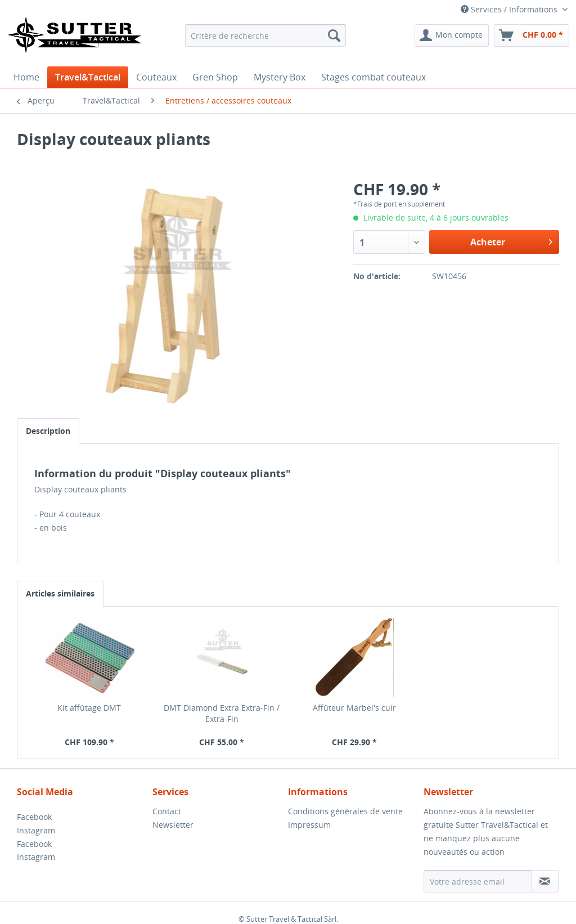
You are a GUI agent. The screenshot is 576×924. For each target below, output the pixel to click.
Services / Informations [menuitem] (510, 9)
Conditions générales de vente (345, 811)
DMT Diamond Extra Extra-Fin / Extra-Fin (222, 713)
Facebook (34, 817)
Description (48, 431)
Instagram (36, 830)
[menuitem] (266, 35)
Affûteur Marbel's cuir (354, 708)
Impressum (309, 825)
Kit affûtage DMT (89, 708)
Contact (167, 811)
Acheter (511, 241)
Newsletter (173, 825)
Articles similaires (60, 593)
